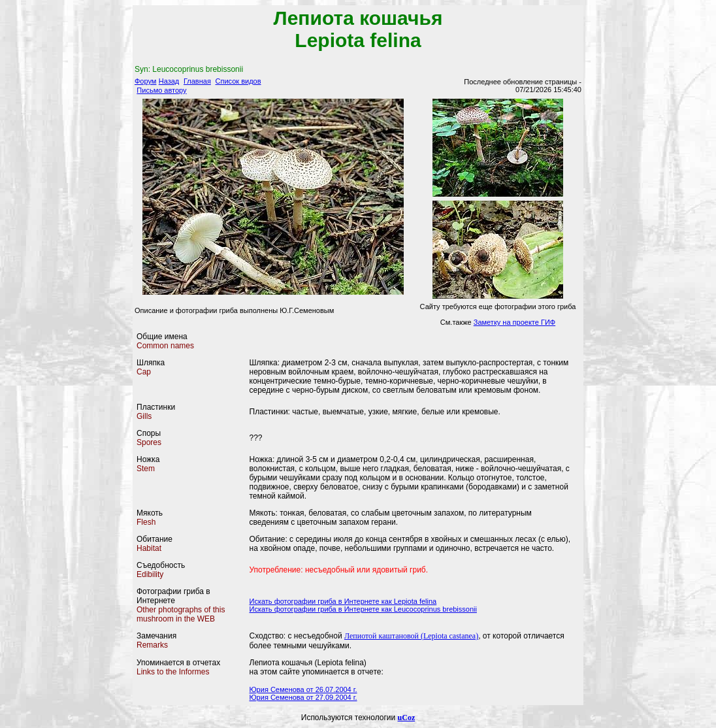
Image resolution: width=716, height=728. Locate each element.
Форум (145, 81)
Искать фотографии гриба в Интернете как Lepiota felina (343, 601)
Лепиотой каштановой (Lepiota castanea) (411, 636)
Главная (197, 81)
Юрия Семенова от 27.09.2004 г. (303, 697)
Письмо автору (161, 90)
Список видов (238, 81)
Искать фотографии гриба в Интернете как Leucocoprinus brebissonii (363, 609)
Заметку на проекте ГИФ (514, 322)
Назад (169, 81)
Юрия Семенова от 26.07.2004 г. (303, 689)
